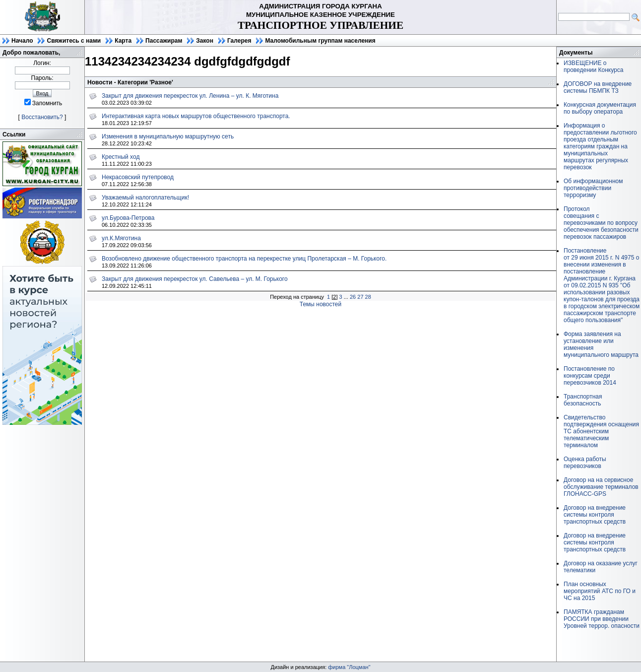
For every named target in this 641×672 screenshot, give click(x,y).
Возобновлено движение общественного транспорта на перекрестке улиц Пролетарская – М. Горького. (244, 259)
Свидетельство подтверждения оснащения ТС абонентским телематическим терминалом (601, 431)
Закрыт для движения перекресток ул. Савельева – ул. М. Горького (195, 279)
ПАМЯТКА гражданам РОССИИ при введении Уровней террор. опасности (602, 619)
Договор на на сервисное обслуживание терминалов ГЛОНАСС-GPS (601, 487)
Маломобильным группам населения (320, 41)
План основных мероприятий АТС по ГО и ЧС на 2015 (600, 591)
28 (368, 297)
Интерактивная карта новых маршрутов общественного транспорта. (196, 116)
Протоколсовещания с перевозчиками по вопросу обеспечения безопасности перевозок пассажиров (601, 223)
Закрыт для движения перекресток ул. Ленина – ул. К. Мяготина (190, 96)
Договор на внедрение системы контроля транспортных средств (595, 515)
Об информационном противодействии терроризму (593, 188)
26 (353, 297)
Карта (123, 41)
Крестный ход (121, 157)
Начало (22, 41)
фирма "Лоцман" (349, 667)
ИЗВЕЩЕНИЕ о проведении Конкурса (593, 67)
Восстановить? (42, 117)
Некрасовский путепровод (138, 177)
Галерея (239, 41)
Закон (205, 41)
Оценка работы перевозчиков (585, 463)
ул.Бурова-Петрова (128, 218)
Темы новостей (321, 304)
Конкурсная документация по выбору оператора (600, 108)
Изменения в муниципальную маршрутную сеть (168, 136)
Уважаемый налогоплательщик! (145, 198)
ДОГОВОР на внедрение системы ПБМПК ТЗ (598, 87)
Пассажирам (164, 41)
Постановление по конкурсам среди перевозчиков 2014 (590, 376)
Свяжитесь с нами (74, 41)
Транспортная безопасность (583, 400)
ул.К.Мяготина (121, 238)
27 (360, 297)
